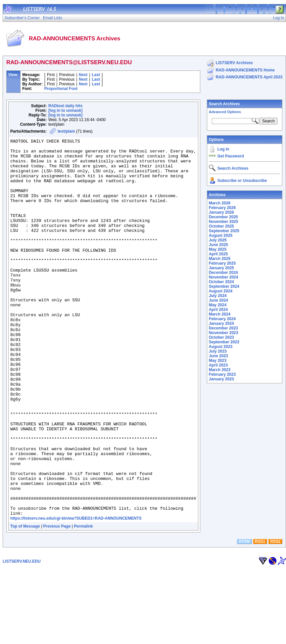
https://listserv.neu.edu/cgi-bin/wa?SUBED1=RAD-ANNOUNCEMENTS (76, 594)
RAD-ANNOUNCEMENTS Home (245, 70)
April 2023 (218, 365)
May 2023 (218, 361)
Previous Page (57, 602)
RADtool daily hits (65, 106)
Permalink (83, 602)
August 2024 (221, 291)
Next (83, 75)
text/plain (66, 131)
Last (96, 75)
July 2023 (218, 351)
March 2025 (220, 259)
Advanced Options (225, 112)
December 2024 (223, 273)
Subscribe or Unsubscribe (242, 181)
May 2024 (218, 305)
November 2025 (224, 222)
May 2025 (218, 249)
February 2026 (222, 208)
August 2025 (221, 236)
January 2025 (221, 268)
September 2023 (224, 342)
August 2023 (221, 347)
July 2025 (218, 240)
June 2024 (218, 300)
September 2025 (224, 231)
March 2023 (220, 370)
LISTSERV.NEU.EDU (22, 637)
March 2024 (220, 314)
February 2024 (222, 319)
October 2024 (221, 282)
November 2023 (224, 333)
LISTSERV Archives (234, 63)
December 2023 (223, 328)
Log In (223, 149)
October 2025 (221, 226)
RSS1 (260, 617)
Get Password (231, 156)
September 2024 (224, 286)
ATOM (244, 617)
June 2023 (218, 356)
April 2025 (218, 254)
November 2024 (224, 277)
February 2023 (222, 374)
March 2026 (220, 203)
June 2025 (218, 245)
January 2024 (221, 323)
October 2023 (221, 337)
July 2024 (218, 296)
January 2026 (221, 212)
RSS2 (275, 617)
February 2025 (222, 263)
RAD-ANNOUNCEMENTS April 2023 (249, 77)
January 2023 (221, 379)
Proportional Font (61, 89)
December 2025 (223, 217)
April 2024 (218, 310)
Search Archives (224, 104)
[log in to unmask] (65, 110)
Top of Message (25, 602)
